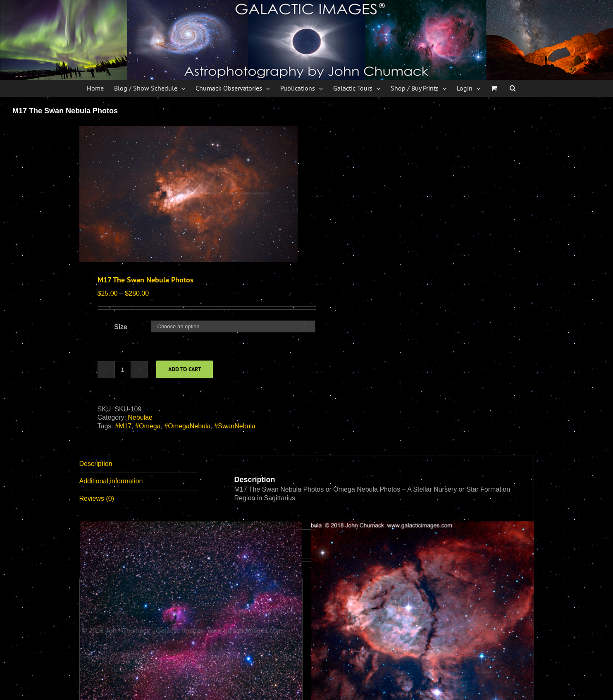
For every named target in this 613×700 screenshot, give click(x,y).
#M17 (123, 426)
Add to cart (185, 369)
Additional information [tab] (111, 481)
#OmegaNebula (187, 426)
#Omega (148, 426)
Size (121, 327)
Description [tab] (96, 464)
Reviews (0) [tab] (97, 498)
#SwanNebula (235, 426)
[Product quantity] (123, 370)
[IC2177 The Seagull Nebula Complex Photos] (191, 632)
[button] (513, 88)
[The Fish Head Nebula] (422, 632)
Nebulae (140, 417)
